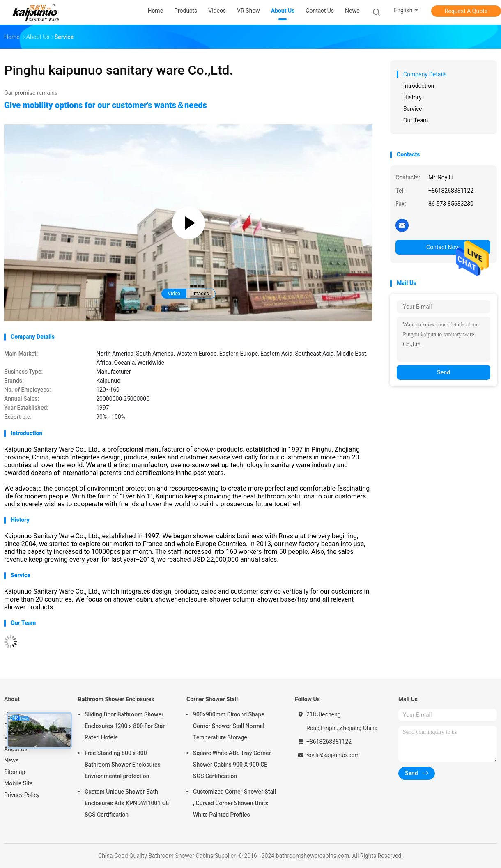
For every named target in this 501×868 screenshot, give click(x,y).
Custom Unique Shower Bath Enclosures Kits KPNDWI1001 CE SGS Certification (127, 803)
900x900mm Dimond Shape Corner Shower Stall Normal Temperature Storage (229, 726)
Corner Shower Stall (212, 699)
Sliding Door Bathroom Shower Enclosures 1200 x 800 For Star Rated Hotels (125, 726)
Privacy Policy (22, 795)
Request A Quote (466, 11)
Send (444, 372)
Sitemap (15, 772)
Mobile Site (18, 783)
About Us (16, 749)
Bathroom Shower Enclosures (116, 699)
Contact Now (443, 247)
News (11, 760)
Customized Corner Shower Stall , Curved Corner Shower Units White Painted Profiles (234, 803)
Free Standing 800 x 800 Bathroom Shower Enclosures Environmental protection (123, 765)
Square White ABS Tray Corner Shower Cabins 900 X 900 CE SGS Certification (232, 765)
